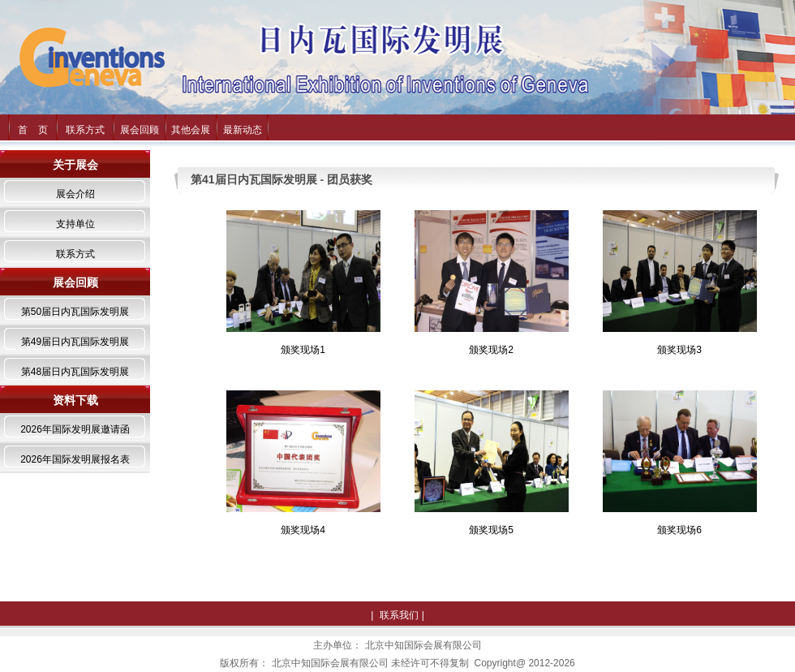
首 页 (33, 130)
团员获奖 (350, 179)
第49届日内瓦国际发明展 (75, 342)
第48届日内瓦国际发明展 (75, 372)
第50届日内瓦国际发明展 (75, 312)
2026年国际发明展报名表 (75, 459)
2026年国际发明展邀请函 (75, 429)
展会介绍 (75, 194)
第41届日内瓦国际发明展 (254, 179)
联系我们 (399, 615)
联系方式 (85, 130)
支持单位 (75, 224)
